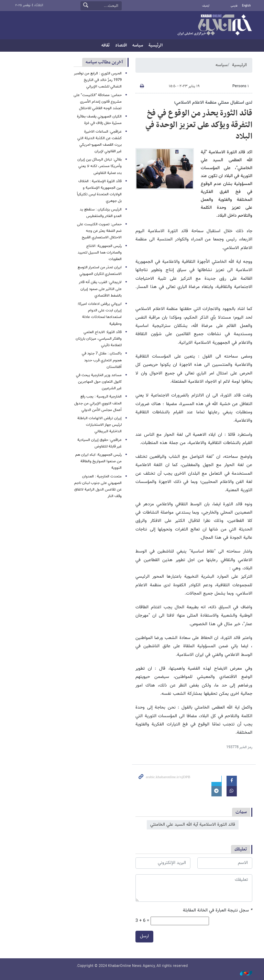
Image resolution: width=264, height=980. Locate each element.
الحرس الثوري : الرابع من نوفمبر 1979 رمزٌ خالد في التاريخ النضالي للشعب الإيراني (98, 80)
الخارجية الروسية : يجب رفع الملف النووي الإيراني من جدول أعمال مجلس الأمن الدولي (98, 403)
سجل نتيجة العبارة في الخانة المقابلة (218, 911)
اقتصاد (121, 45)
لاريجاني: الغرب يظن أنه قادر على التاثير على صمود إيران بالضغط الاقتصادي (100, 289)
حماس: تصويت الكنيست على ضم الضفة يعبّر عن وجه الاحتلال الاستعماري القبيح (99, 231)
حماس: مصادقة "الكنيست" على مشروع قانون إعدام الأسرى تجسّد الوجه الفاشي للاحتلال (98, 102)
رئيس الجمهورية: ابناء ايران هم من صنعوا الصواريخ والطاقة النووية (98, 461)
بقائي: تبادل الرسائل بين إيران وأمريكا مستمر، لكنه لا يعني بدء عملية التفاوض (100, 166)
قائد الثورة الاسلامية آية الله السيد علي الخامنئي (193, 825)
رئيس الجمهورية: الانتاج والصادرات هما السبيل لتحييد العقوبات (100, 253)
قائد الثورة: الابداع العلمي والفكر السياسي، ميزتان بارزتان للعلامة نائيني (99, 339)
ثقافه (106, 45)
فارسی (234, 6)
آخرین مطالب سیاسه (104, 62)
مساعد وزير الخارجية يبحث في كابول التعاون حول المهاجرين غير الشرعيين (99, 382)
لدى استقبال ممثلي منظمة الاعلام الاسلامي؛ (213, 103)
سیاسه (138, 45)
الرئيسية (156, 45)
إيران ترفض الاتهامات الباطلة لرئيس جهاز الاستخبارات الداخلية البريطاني (100, 425)
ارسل (144, 936)
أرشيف (206, 6)
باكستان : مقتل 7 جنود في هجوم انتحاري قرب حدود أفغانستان (102, 360)
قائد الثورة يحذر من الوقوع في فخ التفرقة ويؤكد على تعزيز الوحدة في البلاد (199, 125)
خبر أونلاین (214, 25)
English (246, 6)
